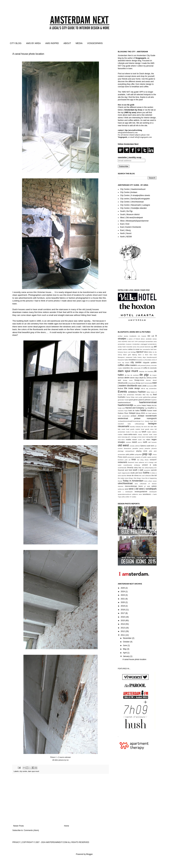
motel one (142, 440)
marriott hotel (147, 434)
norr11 (140, 442)
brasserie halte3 (123, 360)
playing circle (142, 451)
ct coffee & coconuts (149, 368)
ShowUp (130, 468)
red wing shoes (143, 460)
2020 (123, 602)
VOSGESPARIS (95, 43)
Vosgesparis (141, 58)
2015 (123, 621)
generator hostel (123, 400)
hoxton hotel (152, 411)
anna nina (136, 347)
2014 (123, 624)
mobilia (128, 440)
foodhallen (122, 397)
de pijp (144, 375)
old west (123, 445)
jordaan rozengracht (145, 418)
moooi (135, 440)
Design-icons (139, 380)
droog (138, 383)
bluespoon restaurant (125, 357)
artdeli (120, 349)
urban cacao (152, 481)
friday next (134, 397)
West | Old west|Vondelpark (132, 218)
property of (139, 457)
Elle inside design (132, 388)
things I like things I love (137, 478)
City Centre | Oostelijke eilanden (133, 208)
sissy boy (138, 468)
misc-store (121, 440)
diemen (148, 380)
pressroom (131, 457)
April (125, 653)
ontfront (137, 446)
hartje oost (121, 408)
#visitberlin (133, 336)
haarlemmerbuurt (124, 402)
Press (155, 454)
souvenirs (147, 470)
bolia (135, 357)
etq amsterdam (151, 388)
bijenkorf (140, 352)
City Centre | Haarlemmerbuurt (133, 189)
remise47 (153, 460)
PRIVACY (16, 842)
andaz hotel (122, 347)
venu (136, 484)
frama (128, 397)
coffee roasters (131, 365)
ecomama (150, 386)
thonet (120, 481)
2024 (123, 592)
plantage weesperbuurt (126, 451)
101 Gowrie (142, 336)
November (128, 638)
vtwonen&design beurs (134, 486)
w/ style (147, 486)
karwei (147, 421)
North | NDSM (126, 237)
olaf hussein (152, 442)
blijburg (135, 355)
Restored (131, 462)
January (127, 656)
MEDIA (79, 43)
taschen (124, 476)
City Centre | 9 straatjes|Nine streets (135, 195)
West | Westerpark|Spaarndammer (134, 221)
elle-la (143, 388)
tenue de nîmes (133, 475)
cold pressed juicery (144, 365)
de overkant (135, 375)
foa (151, 395)
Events (122, 392)
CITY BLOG (16, 43)
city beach (126, 363)
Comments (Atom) (31, 830)
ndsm (148, 440)
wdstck (154, 486)
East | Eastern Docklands (131, 227)
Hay (146, 408)
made (149, 432)
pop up (147, 454)
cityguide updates (150, 362)
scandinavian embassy (132, 465)
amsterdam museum (125, 344)
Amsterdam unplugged (140, 344)
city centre (23, 771)
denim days (134, 378)
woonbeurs (147, 494)
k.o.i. (143, 421)
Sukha (146, 473)
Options (143, 446)
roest (136, 462)
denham (121, 378)
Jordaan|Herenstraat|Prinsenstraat (129, 421)
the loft (154, 475)
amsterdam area (151, 341)
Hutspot (132, 413)
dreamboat (132, 383)
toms (146, 481)
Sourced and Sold (125, 470)
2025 (123, 588)
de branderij (149, 371)
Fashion (142, 392)
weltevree (121, 489)
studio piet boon (136, 473)
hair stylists (138, 405)
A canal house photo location (28, 54)
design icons (128, 380)
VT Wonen (152, 484)
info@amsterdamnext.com (128, 133)
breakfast (132, 360)
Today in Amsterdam (133, 481)
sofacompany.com (151, 468)
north (145, 442)
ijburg (138, 413)
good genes (134, 400)
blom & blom (143, 355)
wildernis (135, 494)
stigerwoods (126, 473)
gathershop (147, 397)
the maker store (123, 478)
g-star (141, 397)
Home (67, 826)
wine (140, 494)
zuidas (134, 497)
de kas (127, 375)
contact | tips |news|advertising (130, 130)
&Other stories (123, 336)
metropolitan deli (151, 437)
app (152, 347)
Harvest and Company (135, 408)
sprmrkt (154, 470)
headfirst (151, 408)
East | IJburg (125, 230)
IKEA (143, 413)
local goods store (147, 429)
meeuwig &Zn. (126, 437)
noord (134, 442)
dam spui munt (34, 771)
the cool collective (145, 476)
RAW (134, 460)
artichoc (125, 349)
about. (143, 339)
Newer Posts (18, 826)
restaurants (122, 462)
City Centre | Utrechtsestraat (132, 202)
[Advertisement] (60, 799)
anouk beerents (145, 347)
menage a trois (136, 437)
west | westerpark (125, 492)
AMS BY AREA (33, 43)
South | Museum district (130, 214)
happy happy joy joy (149, 405)
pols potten (130, 454)
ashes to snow (134, 349)
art (155, 347)
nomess (129, 442)
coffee (121, 365)
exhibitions (132, 392)
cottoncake (137, 368)
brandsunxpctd (152, 357)
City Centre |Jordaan (129, 192)
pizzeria (154, 448)
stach (120, 473)
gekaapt (154, 397)
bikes (146, 352)
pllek (151, 451)
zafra (123, 497)
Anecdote (129, 347)
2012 (123, 631)
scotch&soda (122, 468)
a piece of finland (134, 339)
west (126, 489)
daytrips (142, 371)
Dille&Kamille (123, 383)
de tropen (153, 375)
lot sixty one (137, 432)
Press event (122, 457)
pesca (141, 448)
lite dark (151, 427)
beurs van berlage (130, 352)
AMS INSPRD (52, 43)
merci (143, 437)
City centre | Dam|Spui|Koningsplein (135, 199)
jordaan (134, 416)
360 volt (151, 336)
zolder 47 (128, 497)
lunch (144, 432)
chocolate (148, 360)
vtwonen (121, 486)
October (127, 642)
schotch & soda (149, 465)
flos (148, 395)
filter (144, 395)
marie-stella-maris (130, 434)
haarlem (154, 400)
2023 (123, 595)
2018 (123, 610)
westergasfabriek (141, 492)
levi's (146, 427)
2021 (123, 599)
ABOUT (67, 43)
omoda (132, 446)
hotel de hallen (134, 411)
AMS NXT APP (133, 341)
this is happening (151, 478)
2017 (123, 613)
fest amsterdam (129, 395)
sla (143, 468)
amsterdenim (152, 344)
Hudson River (123, 413)
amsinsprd (142, 341)
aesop (155, 339)
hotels (143, 410)
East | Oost (125, 224)
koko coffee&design (136, 424)
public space (147, 457)
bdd (152, 349)
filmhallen (139, 395)
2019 (123, 606)
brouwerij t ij (140, 360)
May (125, 649)
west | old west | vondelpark (143, 489)
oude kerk (150, 446)
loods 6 (129, 432)
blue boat (153, 355)
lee (142, 427)
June (125, 645)
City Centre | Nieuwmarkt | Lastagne (135, 205)
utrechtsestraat (125, 483)
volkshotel (143, 484)
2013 (123, 628)
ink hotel (149, 413)
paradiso (135, 448)
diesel (155, 380)
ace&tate (149, 339)
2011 (123, 635)
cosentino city (128, 368)
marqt (140, 434)
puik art (127, 460)
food (155, 395)
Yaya (119, 497)
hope (126, 411)
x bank (154, 494)
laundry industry (135, 427)
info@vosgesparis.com (143, 137)
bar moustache (145, 349)
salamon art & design (146, 462)
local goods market (133, 429)
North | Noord (126, 233)
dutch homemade (146, 383)
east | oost (142, 386)
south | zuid (138, 470)
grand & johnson (145, 400)
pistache (147, 448)
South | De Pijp (126, 211)
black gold (127, 355)
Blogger (89, 854)
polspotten (138, 454)
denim (127, 378)
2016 (123, 617)
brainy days (142, 357)
